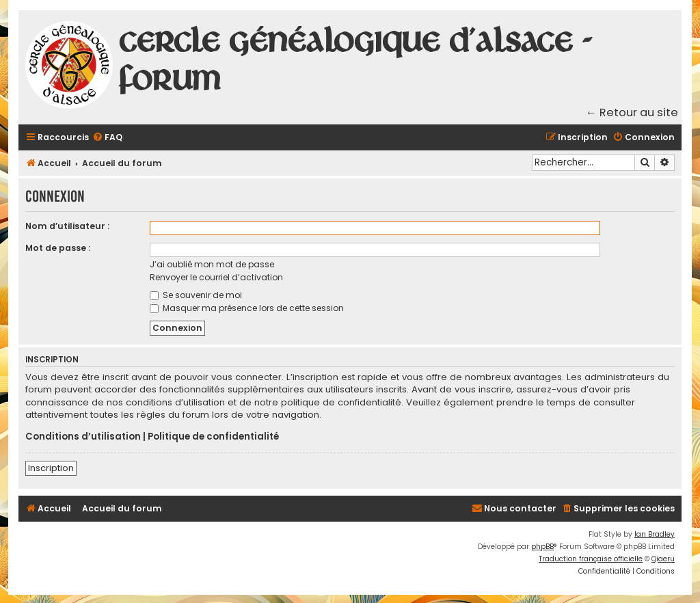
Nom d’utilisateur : (67, 226)
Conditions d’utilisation (83, 437)
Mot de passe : (58, 248)
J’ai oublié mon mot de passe (212, 264)
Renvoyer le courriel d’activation (216, 277)
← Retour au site (632, 112)
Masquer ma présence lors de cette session (247, 308)
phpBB (542, 547)
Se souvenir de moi (196, 295)
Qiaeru (663, 559)
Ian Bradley (655, 534)
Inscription (51, 468)
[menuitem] (107, 138)
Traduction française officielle (591, 559)
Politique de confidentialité (213, 437)
